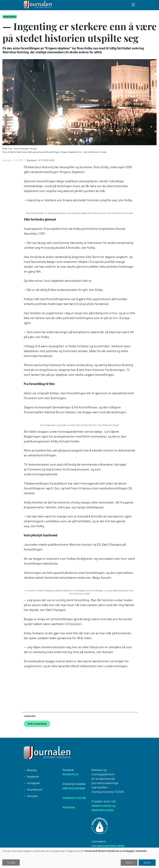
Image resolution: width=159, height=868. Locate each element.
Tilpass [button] (11, 863)
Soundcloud (35, 789)
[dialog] (79, 858)
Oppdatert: (32, 160)
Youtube (32, 796)
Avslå (129, 863)
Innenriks (10, 17)
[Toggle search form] (133, 5)
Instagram (34, 783)
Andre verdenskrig (37, 724)
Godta (147, 863)
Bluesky (32, 770)
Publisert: (8, 160)
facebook (33, 776)
